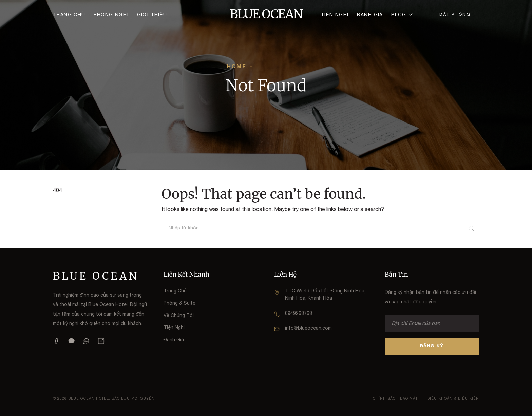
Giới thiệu (152, 15)
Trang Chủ (175, 291)
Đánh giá (370, 15)
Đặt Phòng (455, 14)
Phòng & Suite (179, 303)
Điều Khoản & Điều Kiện (453, 398)
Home (237, 67)
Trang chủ (69, 15)
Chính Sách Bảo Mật (395, 398)
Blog (399, 15)
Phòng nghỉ (111, 15)
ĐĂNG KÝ (432, 346)
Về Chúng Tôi (179, 315)
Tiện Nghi (174, 327)
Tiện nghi (335, 15)
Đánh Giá (174, 340)
